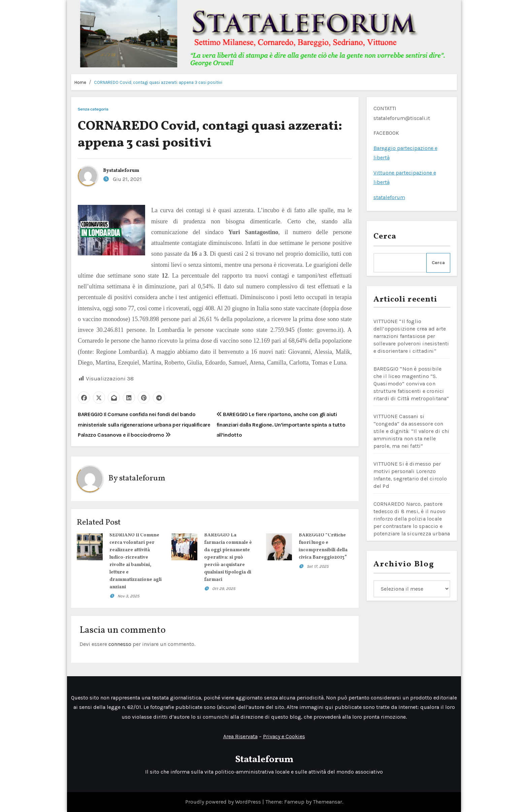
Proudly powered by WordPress (224, 802)
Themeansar (327, 802)
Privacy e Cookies (284, 736)
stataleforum (124, 171)
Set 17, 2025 (318, 566)
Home (80, 82)
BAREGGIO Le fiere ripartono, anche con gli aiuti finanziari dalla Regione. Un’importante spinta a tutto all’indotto (281, 425)
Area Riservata (240, 736)
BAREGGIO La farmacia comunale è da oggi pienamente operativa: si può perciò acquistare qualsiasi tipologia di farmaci (228, 557)
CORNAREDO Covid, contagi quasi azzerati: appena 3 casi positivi (158, 82)
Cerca (385, 237)
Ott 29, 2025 (224, 589)
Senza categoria (93, 109)
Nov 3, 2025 (128, 596)
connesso (120, 644)
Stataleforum (264, 760)
